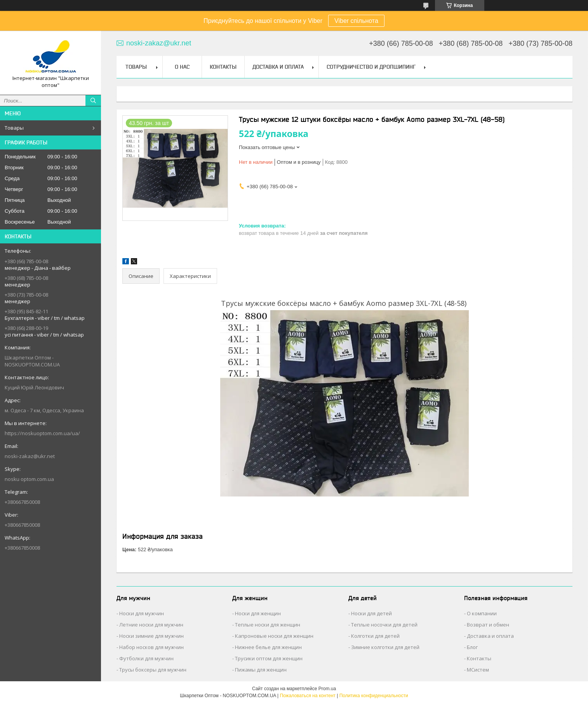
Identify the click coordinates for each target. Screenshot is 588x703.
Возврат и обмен (488, 625)
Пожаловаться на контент (307, 696)
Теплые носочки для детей (384, 625)
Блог (472, 647)
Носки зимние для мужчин (151, 636)
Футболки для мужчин (146, 658)
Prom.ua (327, 689)
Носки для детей (371, 613)
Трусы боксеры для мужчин (153, 670)
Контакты (223, 67)
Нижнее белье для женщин (268, 647)
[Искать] (93, 101)
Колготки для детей (375, 636)
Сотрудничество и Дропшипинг (371, 67)
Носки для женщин (258, 613)
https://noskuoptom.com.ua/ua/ (42, 433)
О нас (182, 67)
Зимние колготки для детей (385, 647)
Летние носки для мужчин (151, 625)
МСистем (478, 670)
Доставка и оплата (490, 636)
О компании (482, 613)
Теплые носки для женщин (268, 625)
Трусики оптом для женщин (269, 658)
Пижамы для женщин (261, 670)
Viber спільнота (356, 21)
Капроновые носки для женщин (274, 636)
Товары (14, 128)
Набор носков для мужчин (151, 647)
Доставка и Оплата (278, 67)
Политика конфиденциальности (374, 696)
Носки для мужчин (142, 613)
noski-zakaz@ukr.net (30, 456)
